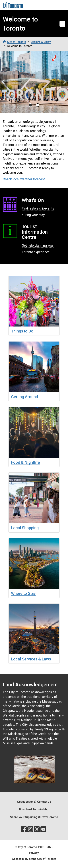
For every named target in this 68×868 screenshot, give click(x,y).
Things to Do (22, 331)
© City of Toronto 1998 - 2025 (34, 847)
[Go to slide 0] (30, 105)
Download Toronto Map (34, 809)
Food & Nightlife (25, 462)
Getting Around (24, 397)
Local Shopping (25, 528)
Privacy (34, 853)
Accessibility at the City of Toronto (34, 859)
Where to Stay (23, 593)
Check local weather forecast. (24, 179)
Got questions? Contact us (34, 802)
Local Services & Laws (31, 659)
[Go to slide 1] (38, 105)
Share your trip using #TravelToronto (34, 817)
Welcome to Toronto (20, 24)
